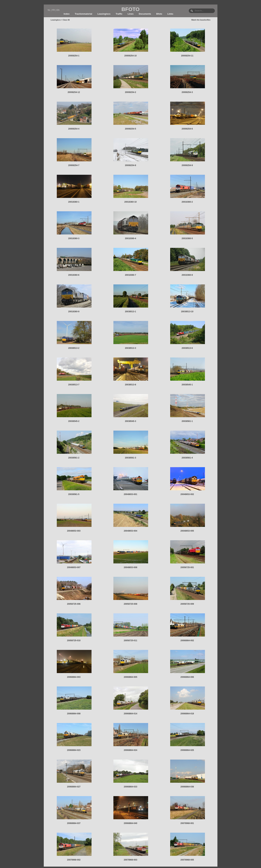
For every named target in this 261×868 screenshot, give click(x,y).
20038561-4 (187, 458)
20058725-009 (187, 604)
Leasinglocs (104, 14)
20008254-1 (74, 56)
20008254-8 (130, 165)
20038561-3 (130, 458)
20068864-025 (187, 750)
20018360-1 (74, 202)
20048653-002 (187, 494)
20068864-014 (130, 714)
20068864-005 (130, 677)
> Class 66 (65, 20)
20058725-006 (74, 604)
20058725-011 (130, 641)
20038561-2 (74, 458)
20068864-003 (74, 677)
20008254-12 (74, 92)
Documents (145, 14)
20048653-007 (74, 567)
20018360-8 (187, 275)
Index (67, 14)
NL (49, 10)
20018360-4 (130, 238)
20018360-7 (130, 275)
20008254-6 (187, 129)
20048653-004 (130, 531)
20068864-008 (74, 714)
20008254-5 (130, 129)
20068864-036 (187, 787)
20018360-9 (74, 312)
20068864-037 (74, 823)
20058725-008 (130, 604)
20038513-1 (130, 312)
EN (58, 10)
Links (170, 14)
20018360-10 (130, 202)
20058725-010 (74, 641)
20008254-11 (187, 56)
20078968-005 (187, 860)
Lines (131, 14)
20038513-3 (130, 348)
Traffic (119, 14)
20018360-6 (74, 275)
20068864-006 (187, 677)
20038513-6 (187, 348)
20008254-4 (74, 129)
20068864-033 (130, 787)
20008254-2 (130, 92)
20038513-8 (130, 385)
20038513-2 (74, 348)
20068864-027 (74, 787)
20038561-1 (187, 421)
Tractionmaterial (83, 14)
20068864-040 (130, 823)
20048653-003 (74, 531)
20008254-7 (74, 165)
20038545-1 (187, 385)
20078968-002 (74, 860)
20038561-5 (74, 494)
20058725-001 (187, 567)
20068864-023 (74, 750)
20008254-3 (187, 92)
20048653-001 (130, 494)
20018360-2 (187, 202)
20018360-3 (74, 238)
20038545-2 (74, 421)
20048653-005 (187, 531)
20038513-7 (74, 385)
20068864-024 (130, 750)
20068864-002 (187, 641)
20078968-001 (187, 823)
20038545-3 (130, 421)
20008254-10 (130, 56)
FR (53, 10)
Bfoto (159, 14)
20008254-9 (187, 165)
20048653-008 (130, 567)
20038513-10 (187, 312)
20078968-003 (130, 860)
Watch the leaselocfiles (201, 20)
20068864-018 (187, 714)
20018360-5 (187, 238)
